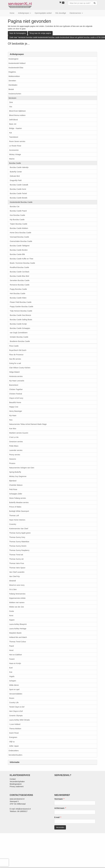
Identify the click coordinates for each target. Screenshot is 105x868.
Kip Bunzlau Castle (17, 220)
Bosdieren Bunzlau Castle (20, 341)
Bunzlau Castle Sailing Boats (21, 320)
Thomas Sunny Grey (17, 537)
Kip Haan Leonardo (17, 381)
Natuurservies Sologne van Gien (22, 468)
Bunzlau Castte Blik (17, 254)
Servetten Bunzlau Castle (20, 280)
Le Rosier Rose (15, 146)
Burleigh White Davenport (19, 511)
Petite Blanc (14, 446)
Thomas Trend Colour (18, 642)
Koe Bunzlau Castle (17, 215)
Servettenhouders (15, 755)
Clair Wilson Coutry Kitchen (20, 368)
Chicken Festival (16, 394)
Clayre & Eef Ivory (16, 398)
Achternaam (59, 808)
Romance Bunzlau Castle (20, 285)
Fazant (12, 659)
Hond (11, 650)
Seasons (13, 459)
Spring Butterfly (15, 472)
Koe (11, 672)
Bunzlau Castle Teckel (18, 193)
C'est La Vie (14, 437)
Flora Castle (14, 346)
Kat (10, 133)
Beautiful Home (15, 402)
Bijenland (13, 481)
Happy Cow (14, 407)
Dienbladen (13, 85)
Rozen (12, 698)
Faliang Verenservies (17, 594)
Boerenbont (14, 385)
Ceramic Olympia (16, 716)
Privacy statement (17, 786)
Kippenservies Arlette (17, 598)
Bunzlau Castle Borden (19, 250)
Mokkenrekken (14, 76)
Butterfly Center (16, 172)
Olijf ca (12, 742)
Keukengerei (13, 59)
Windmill (12, 581)
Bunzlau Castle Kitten (18, 298)
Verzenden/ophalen (17, 782)
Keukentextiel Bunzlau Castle (21, 202)
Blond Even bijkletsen (17, 111)
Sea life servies (15, 359)
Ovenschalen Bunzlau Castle (21, 241)
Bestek (11, 89)
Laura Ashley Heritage (18, 629)
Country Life (14, 703)
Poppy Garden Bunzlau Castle (21, 307)
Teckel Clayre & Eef (17, 707)
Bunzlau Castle (15, 163)
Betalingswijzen (16, 784)
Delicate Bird (15, 176)
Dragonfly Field (16, 180)
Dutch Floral (14, 733)
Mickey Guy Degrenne (18, 476)
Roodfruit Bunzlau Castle (19, 267)
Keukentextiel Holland (17, 63)
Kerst (11, 616)
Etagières (12, 72)
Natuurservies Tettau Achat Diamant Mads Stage (28, 424)
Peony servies (15, 455)
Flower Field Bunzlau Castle (21, 302)
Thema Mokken (15, 729)
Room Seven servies (17, 141)
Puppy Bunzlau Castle (18, 289)
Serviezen (12, 98)
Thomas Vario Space (17, 568)
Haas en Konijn (15, 663)
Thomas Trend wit (16, 555)
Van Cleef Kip (14, 576)
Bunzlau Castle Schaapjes (20, 328)
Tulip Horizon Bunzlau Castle (21, 311)
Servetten (12, 81)
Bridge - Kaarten (16, 128)
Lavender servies (16, 450)
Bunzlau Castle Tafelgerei (20, 246)
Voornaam (59, 799)
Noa (11, 420)
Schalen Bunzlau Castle (19, 337)
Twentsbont (14, 137)
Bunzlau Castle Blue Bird (19, 276)
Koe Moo (13, 429)
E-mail (57, 817)
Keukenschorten (15, 94)
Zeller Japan (14, 746)
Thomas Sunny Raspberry (19, 550)
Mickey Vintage (15, 154)
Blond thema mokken (17, 115)
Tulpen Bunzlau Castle (18, 224)
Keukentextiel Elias (16, 68)
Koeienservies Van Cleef (19, 529)
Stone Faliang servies (18, 498)
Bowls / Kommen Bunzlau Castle (22, 263)
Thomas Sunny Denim (18, 546)
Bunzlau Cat (15, 207)
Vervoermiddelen (16, 694)
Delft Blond (13, 120)
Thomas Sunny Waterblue (19, 542)
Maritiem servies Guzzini (19, 433)
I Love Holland (15, 724)
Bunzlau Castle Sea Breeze (20, 315)
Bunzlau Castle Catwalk (19, 185)
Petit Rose (13, 489)
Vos (11, 107)
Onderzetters (14, 751)
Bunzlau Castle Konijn (18, 324)
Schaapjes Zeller (16, 494)
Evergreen (13, 737)
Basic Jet (13, 124)
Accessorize (14, 150)
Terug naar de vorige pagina (40, 33)
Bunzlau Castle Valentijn (19, 167)
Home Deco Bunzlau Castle (20, 233)
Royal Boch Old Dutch (18, 350)
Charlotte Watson (16, 485)
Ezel (11, 668)
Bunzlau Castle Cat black (19, 272)
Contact (13, 779)
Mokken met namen (17, 602)
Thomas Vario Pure (17, 563)
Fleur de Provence (16, 355)
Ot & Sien (13, 589)
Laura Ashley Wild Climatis (19, 720)
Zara (11, 102)
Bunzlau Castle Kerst (18, 189)
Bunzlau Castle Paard (18, 211)
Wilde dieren (14, 685)
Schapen (13, 681)
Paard (11, 646)
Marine (12, 159)
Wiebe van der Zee (17, 607)
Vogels (12, 676)
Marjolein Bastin (15, 633)
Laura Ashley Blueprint (18, 624)
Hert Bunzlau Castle (18, 293)
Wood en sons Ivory (17, 585)
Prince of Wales (15, 507)
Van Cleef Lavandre (17, 572)
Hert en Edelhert (16, 655)
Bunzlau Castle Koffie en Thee (22, 259)
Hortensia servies (16, 376)
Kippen (12, 620)
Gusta (11, 611)
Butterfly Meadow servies (19, 502)
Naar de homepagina (18, 33)
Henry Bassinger (16, 411)
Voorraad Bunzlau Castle (19, 237)
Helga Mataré (14, 372)
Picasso (12, 463)
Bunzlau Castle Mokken (19, 228)
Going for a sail (15, 363)
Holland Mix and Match (18, 637)
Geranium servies (16, 442)
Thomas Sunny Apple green (20, 533)
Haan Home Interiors (17, 520)
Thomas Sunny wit (16, 559)
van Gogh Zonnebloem (19, 333)
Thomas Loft (14, 516)
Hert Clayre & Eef (16, 711)
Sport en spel (14, 689)
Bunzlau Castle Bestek (19, 198)
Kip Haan (13, 415)
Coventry (13, 524)
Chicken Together (16, 389)
